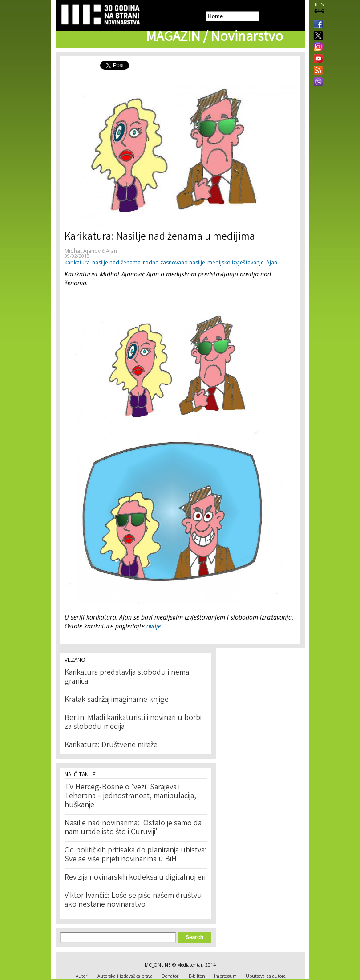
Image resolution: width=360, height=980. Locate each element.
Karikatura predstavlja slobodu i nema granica (127, 677)
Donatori (171, 976)
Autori (82, 976)
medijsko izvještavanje (236, 262)
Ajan (272, 262)
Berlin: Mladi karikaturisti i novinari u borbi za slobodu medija (133, 723)
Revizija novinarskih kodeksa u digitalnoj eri (135, 878)
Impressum (225, 976)
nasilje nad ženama (116, 262)
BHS (319, 4)
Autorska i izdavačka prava (125, 976)
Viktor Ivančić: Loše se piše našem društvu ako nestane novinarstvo (133, 900)
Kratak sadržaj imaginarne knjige (117, 700)
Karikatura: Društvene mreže (111, 745)
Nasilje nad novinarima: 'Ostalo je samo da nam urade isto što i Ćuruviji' (133, 828)
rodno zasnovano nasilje (174, 262)
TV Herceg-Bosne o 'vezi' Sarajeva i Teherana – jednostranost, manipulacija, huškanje (130, 796)
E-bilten (197, 976)
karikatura (77, 262)
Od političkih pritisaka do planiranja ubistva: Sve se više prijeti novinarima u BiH (136, 855)
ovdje (154, 626)
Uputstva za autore (266, 976)
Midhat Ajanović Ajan (91, 251)
